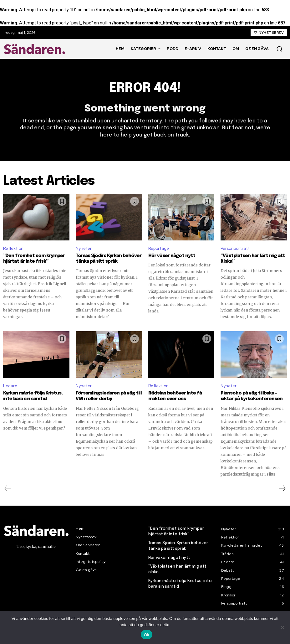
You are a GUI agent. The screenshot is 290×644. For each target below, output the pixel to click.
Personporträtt (235, 248)
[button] (279, 49)
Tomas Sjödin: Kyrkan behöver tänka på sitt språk (109, 259)
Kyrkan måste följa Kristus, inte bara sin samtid (33, 396)
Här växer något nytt (172, 256)
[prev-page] (8, 488)
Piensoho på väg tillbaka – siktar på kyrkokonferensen (252, 396)
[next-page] (282, 488)
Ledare (10, 386)
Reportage (159, 248)
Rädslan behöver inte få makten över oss (175, 396)
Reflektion (13, 248)
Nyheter (84, 248)
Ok (147, 635)
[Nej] (282, 627)
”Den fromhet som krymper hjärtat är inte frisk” (34, 259)
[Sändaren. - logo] (36, 49)
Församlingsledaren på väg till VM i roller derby (109, 396)
